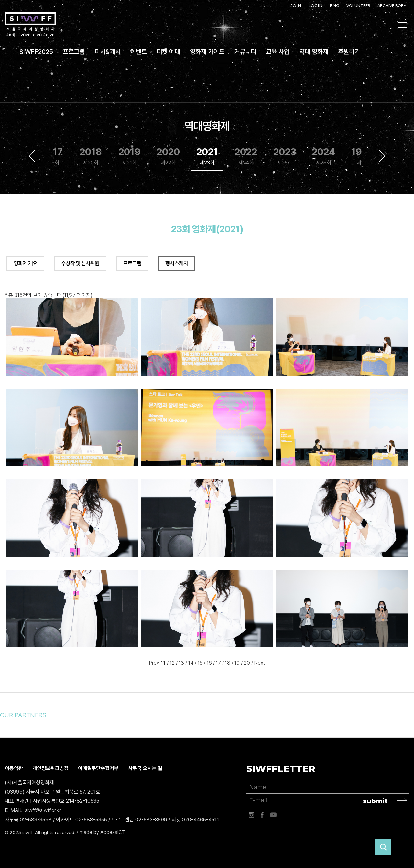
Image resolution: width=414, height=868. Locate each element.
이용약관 (14, 768)
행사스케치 (177, 263)
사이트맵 (403, 25)
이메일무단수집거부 (98, 768)
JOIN (296, 5)
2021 (207, 156)
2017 (52, 156)
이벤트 (139, 52)
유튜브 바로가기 (273, 815)
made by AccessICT (102, 832)
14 (191, 663)
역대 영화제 (314, 52)
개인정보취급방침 (50, 768)
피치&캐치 (108, 52)
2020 (168, 156)
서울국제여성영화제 (30, 25)
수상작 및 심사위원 (80, 263)
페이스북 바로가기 (262, 815)
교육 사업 (278, 52)
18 (228, 663)
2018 (91, 156)
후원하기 (349, 52)
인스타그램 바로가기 (251, 815)
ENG (334, 5)
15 (200, 663)
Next (382, 156)
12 (172, 663)
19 (237, 663)
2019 (130, 156)
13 (181, 663)
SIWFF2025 (36, 52)
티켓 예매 (168, 52)
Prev (154, 663)
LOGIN (315, 5)
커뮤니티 (245, 52)
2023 (285, 156)
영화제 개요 (25, 263)
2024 (323, 156)
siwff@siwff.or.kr (43, 811)
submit (375, 801)
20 (247, 663)
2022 (246, 156)
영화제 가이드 (207, 52)
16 (209, 663)
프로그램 (74, 52)
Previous (32, 156)
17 (218, 663)
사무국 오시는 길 (145, 768)
